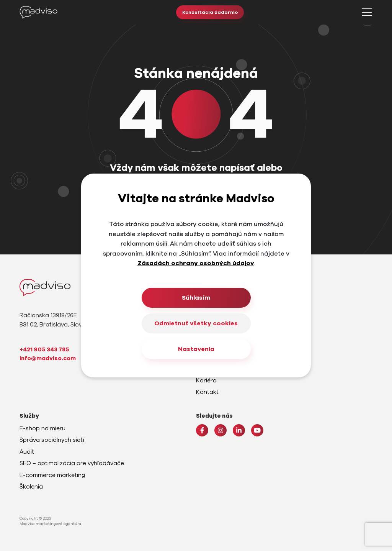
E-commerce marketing (52, 475)
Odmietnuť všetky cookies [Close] (196, 323)
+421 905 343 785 (44, 349)
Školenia (31, 487)
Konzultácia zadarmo (210, 12)
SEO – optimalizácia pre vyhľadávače (72, 463)
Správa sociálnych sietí (52, 440)
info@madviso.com (48, 358)
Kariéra (206, 380)
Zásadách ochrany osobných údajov (196, 263)
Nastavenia (196, 349)
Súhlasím (196, 298)
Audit (27, 452)
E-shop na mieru (42, 428)
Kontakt (207, 392)
